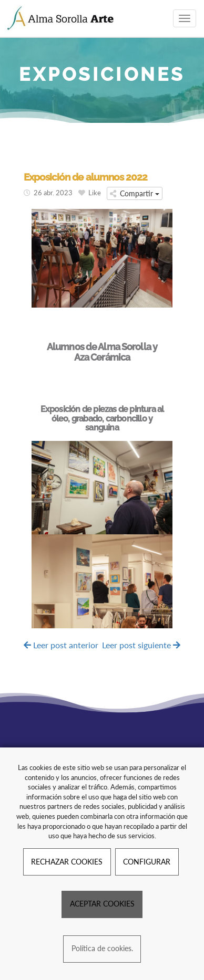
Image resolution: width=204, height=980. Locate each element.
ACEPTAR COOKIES (102, 904)
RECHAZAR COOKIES (67, 862)
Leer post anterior (61, 645)
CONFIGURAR (147, 862)
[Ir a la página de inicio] (61, 18)
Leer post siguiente (141, 645)
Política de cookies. (102, 948)
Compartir (135, 193)
